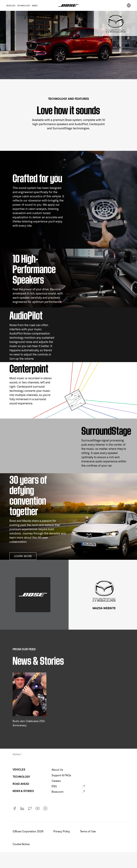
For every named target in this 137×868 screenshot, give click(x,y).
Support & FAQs (61, 775)
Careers (56, 781)
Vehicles (11, 6)
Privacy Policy (62, 831)
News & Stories (23, 791)
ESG (54, 786)
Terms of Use (88, 831)
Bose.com (58, 792)
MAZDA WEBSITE (104, 608)
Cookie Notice (21, 844)
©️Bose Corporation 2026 (28, 831)
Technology (24, 6)
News (35, 6)
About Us (57, 770)
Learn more (23, 556)
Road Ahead (21, 784)
